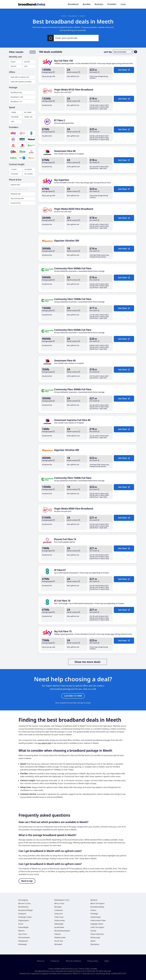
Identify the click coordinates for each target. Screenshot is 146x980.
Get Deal (124, 70)
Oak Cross (23, 935)
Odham (58, 935)
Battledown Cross (62, 901)
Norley (93, 932)
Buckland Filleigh (26, 911)
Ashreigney (23, 901)
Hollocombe (60, 922)
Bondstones (23, 908)
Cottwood (59, 911)
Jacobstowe (59, 929)
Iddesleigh (59, 925)
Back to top (27, 882)
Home (64, 16)
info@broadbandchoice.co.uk (66, 969)
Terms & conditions (73, 961)
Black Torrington (98, 905)
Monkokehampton (62, 932)
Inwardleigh (23, 929)
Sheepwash (23, 942)
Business (99, 4)
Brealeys (58, 908)
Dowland (22, 915)
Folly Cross (59, 918)
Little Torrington (97, 929)
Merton (22, 932)
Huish (21, 925)
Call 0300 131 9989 (73, 696)
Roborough (95, 939)
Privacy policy (93, 961)
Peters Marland (97, 935)
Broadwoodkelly (97, 908)
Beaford (94, 901)
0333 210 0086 (91, 969)
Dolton (93, 911)
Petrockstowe (24, 939)
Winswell (58, 946)
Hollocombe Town (98, 922)
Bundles (87, 4)
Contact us (55, 961)
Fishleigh (94, 915)
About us (41, 961)
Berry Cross (59, 905)
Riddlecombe (60, 939)
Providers (112, 4)
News (107, 961)
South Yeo (59, 942)
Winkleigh (23, 946)
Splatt (93, 942)
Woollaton (95, 946)
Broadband (73, 4)
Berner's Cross (24, 905)
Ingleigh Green (97, 925)
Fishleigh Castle (25, 918)
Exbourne (59, 915)
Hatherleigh (96, 918)
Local (123, 4)
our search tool (45, 744)
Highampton (24, 922)
